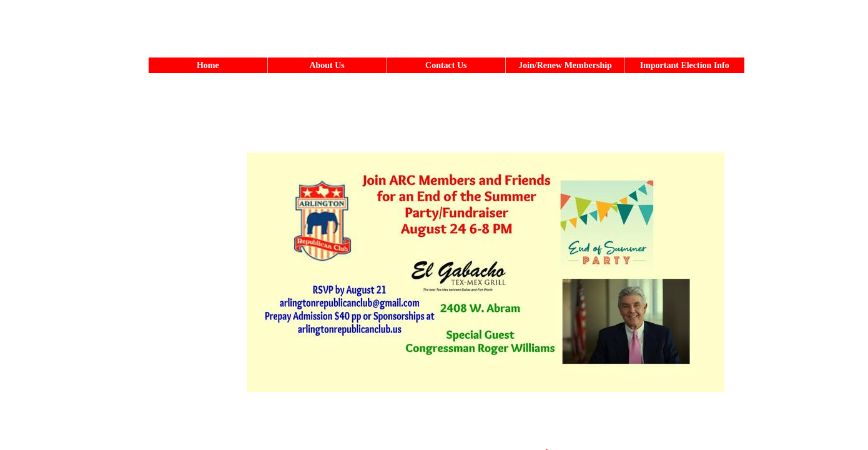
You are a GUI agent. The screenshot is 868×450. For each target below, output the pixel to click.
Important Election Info (685, 65)
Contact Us (446, 65)
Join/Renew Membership (565, 65)
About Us (327, 65)
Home (208, 65)
